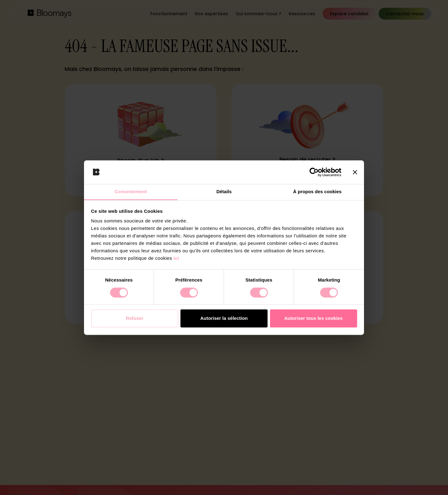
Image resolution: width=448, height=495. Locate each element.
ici (176, 258)
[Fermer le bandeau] (355, 172)
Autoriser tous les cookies (314, 318)
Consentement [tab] (131, 192)
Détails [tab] (224, 192)
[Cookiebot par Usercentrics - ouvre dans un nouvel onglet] (314, 172)
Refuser (135, 318)
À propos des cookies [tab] (317, 192)
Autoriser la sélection (224, 318)
